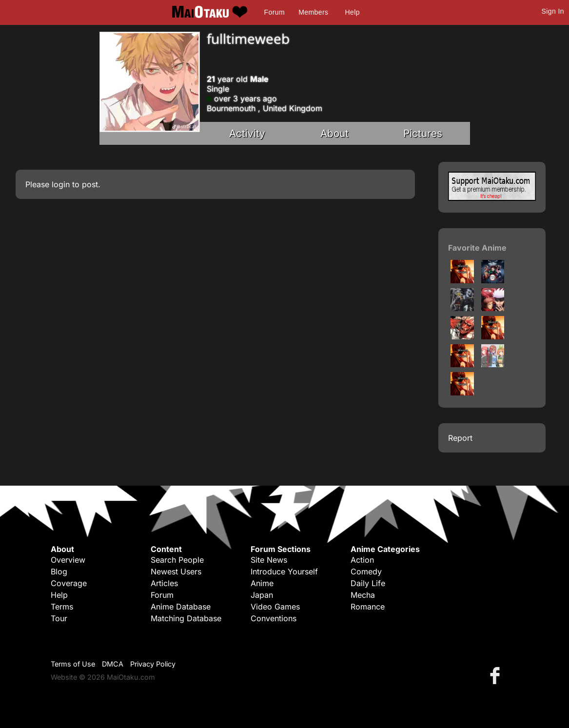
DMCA (113, 664)
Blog (59, 571)
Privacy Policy (153, 664)
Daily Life (368, 583)
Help (353, 12)
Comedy (366, 571)
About (334, 133)
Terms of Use (73, 664)
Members (313, 12)
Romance (368, 607)
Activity (247, 133)
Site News (269, 560)
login (61, 184)
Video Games (275, 607)
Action (362, 560)
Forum (275, 12)
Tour (59, 618)
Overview (68, 560)
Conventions (274, 618)
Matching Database (186, 618)
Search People (177, 560)
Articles (164, 583)
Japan (262, 595)
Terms (62, 607)
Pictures (423, 133)
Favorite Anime (477, 248)
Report (460, 438)
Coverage (69, 583)
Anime (262, 583)
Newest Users (176, 571)
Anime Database (181, 607)
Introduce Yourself (284, 571)
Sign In (553, 11)
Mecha (363, 595)
